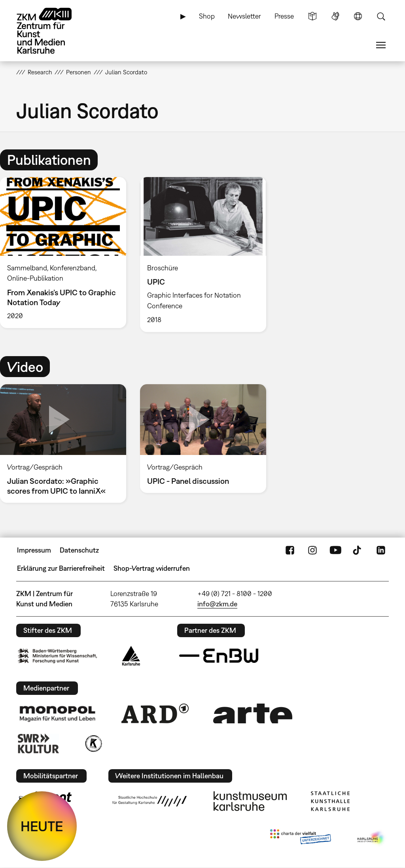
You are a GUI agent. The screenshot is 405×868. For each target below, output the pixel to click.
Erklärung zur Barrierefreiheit (61, 568)
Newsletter (244, 16)
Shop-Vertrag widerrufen (152, 568)
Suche (381, 16)
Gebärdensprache (335, 16)
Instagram (312, 550)
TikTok (358, 550)
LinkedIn (381, 550)
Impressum (34, 550)
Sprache (358, 16)
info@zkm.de (217, 604)
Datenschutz (79, 550)
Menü (381, 45)
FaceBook (290, 550)
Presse (284, 16)
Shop (207, 16)
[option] (203, 255)
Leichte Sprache (312, 16)
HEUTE (42, 826)
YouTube (335, 550)
